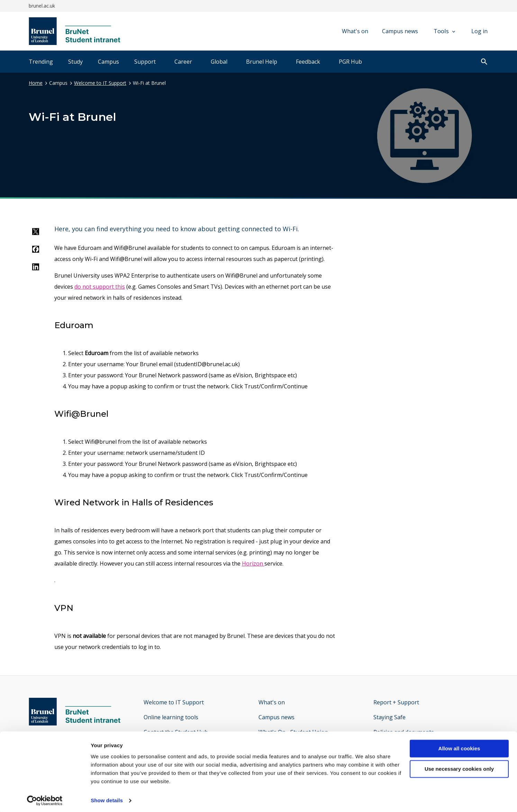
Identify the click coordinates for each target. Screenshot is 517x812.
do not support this (100, 287)
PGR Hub (350, 62)
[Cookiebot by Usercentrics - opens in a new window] (45, 799)
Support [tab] (145, 62)
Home (36, 83)
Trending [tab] (41, 62)
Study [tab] (75, 62)
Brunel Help (262, 62)
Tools (444, 31)
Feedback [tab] (308, 62)
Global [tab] (219, 62)
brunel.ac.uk (42, 6)
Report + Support (396, 702)
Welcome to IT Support (100, 83)
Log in (479, 31)
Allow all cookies (459, 746)
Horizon (253, 563)
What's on (355, 31)
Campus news (400, 31)
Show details (107, 798)
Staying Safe (389, 717)
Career (183, 62)
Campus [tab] (108, 62)
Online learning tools (171, 717)
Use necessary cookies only (459, 767)
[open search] (484, 62)
